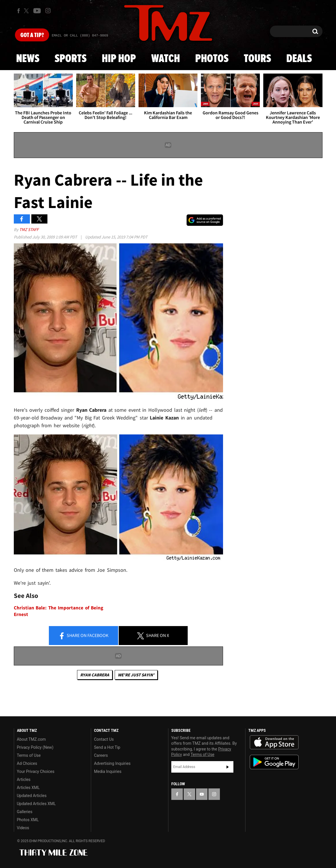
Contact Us (104, 739)
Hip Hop (119, 59)
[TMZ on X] (27, 11)
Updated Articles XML (36, 804)
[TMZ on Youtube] (37, 11)
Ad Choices (27, 763)
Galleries (25, 812)
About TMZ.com (31, 739)
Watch (166, 59)
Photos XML (28, 820)
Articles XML (28, 788)
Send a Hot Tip (107, 747)
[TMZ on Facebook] (19, 11)
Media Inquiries (108, 771)
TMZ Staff (29, 229)
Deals (299, 59)
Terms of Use (29, 755)
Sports (71, 59)
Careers (101, 755)
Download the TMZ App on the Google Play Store (274, 762)
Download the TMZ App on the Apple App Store (274, 742)
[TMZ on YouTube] (202, 794)
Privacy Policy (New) (35, 747)
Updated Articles (32, 796)
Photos (212, 59)
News (28, 59)
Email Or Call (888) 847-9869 (80, 36)
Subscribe (228, 767)
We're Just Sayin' (136, 675)
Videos (23, 828)
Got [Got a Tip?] (32, 35)
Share (83, 636)
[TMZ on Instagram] (48, 11)
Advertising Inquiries (112, 763)
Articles (24, 780)
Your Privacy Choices (36, 771)
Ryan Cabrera (95, 675)
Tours (257, 59)
